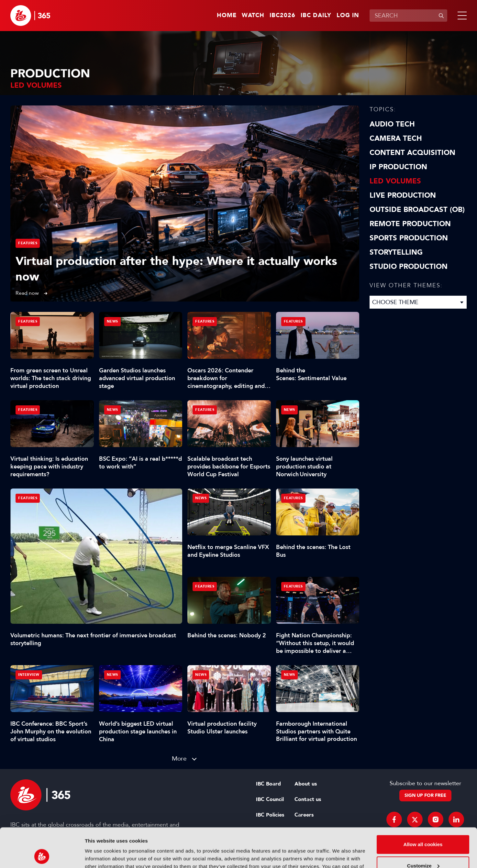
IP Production (398, 167)
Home (227, 16)
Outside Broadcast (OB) (417, 210)
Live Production (403, 195)
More (179, 758)
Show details (100, 855)
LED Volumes (395, 181)
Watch (253, 16)
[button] (461, 16)
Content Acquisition (412, 153)
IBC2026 (283, 16)
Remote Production (410, 224)
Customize (423, 829)
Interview (29, 675)
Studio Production (409, 267)
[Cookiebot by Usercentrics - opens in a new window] (42, 855)
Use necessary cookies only (423, 850)
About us (306, 784)
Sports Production (409, 238)
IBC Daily (316, 16)
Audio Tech (392, 124)
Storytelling (396, 252)
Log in (348, 16)
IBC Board (268, 784)
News (112, 321)
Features (28, 243)
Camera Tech (396, 138)
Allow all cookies (423, 808)
